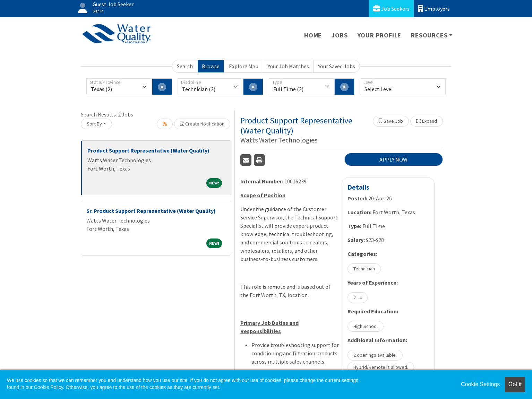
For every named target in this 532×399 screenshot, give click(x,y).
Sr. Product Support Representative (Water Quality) (151, 211)
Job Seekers (391, 8)
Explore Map (244, 66)
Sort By (94, 124)
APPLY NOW (393, 159)
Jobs (340, 35)
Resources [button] (429, 35)
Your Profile (380, 35)
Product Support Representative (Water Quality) (148, 150)
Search (185, 66)
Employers (434, 8)
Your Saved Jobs (337, 66)
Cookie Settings (480, 384)
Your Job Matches (288, 66)
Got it (515, 384)
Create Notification (202, 124)
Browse (211, 66)
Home (313, 35)
